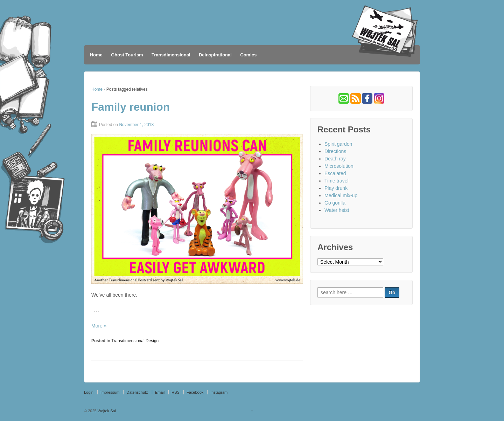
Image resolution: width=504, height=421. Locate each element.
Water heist (337, 210)
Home (96, 55)
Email (160, 392)
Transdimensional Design (135, 341)
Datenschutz (137, 392)
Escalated (335, 173)
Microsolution (339, 166)
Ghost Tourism (127, 55)
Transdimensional (171, 55)
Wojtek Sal (106, 411)
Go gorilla (335, 203)
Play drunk (336, 188)
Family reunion (131, 107)
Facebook (195, 392)
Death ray (335, 159)
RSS (176, 392)
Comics (248, 55)
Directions (335, 151)
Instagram (219, 392)
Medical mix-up (341, 195)
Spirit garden (338, 144)
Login (89, 392)
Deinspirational (215, 55)
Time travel (337, 181)
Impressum (110, 392)
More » (99, 326)
